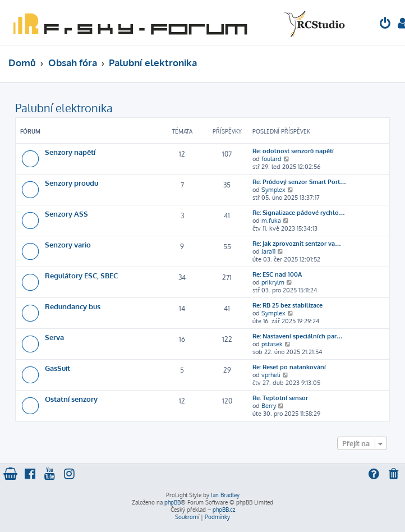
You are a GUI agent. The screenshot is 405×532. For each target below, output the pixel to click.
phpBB (172, 502)
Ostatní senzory (71, 399)
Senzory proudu (72, 183)
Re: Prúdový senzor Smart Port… (299, 182)
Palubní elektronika (64, 108)
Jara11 (268, 251)
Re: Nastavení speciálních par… (298, 336)
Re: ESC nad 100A (277, 274)
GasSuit (57, 368)
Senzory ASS (66, 214)
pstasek (272, 344)
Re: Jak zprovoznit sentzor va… (297, 244)
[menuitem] (385, 24)
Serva (54, 337)
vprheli (271, 375)
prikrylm (273, 282)
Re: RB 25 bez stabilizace (287, 305)
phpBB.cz (224, 510)
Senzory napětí (70, 152)
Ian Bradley (225, 495)
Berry (269, 406)
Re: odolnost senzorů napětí (293, 151)
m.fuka (271, 221)
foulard (271, 159)
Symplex (273, 190)
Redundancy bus (73, 306)
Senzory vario (68, 244)
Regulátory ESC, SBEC (81, 275)
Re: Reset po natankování (289, 367)
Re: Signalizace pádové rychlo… (299, 213)
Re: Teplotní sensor (280, 398)
